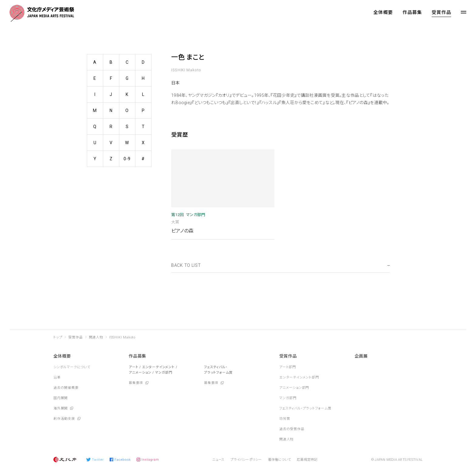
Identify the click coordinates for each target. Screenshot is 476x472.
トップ (58, 337)
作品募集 (412, 12)
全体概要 (383, 12)
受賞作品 (441, 12)
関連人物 (96, 337)
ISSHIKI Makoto (122, 337)
